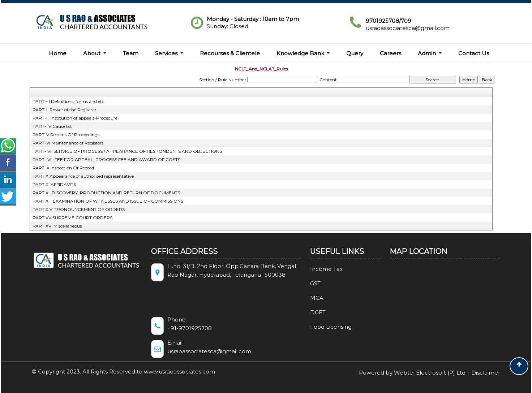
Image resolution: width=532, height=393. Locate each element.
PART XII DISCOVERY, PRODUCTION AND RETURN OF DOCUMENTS (106, 193)
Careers (391, 53)
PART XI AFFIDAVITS (54, 184)
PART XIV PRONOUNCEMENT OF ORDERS (79, 209)
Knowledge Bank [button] (301, 53)
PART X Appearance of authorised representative (83, 176)
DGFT (311, 312)
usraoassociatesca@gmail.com (408, 28)
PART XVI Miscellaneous (57, 226)
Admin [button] (428, 53)
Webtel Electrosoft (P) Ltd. (430, 373)
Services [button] (167, 53)
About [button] (93, 53)
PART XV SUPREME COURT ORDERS (72, 218)
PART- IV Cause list (52, 126)
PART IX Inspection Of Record (63, 168)
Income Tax (320, 269)
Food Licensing (324, 327)
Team (131, 53)
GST (309, 283)
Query (355, 53)
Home (58, 53)
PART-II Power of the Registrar (65, 110)
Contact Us (474, 53)
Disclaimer (486, 373)
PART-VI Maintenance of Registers (68, 143)
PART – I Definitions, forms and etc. (69, 101)
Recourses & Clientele (230, 53)
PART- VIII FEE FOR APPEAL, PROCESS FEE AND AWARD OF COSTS (106, 159)
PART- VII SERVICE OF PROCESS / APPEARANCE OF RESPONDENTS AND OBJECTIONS (127, 151)
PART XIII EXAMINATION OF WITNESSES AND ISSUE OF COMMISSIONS (108, 201)
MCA (310, 298)
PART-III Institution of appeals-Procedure (75, 118)
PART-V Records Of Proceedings (66, 135)
